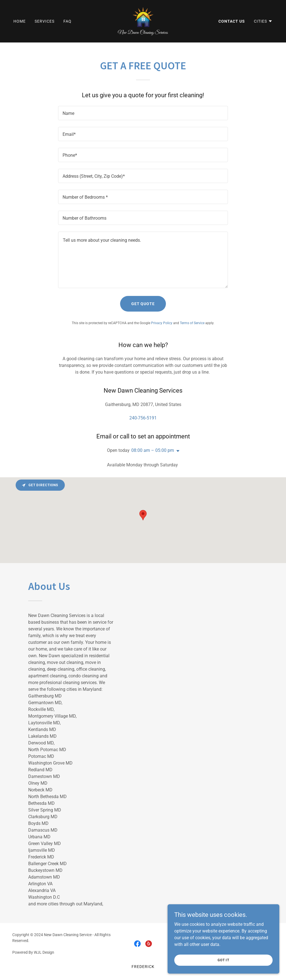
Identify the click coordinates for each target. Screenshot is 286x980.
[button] (263, 21)
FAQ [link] (67, 21)
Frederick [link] (143, 967)
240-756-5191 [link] (143, 418)
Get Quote (143, 304)
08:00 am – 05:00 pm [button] (153, 450)
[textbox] (143, 113)
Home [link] (20, 21)
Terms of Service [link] (192, 323)
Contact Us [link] (232, 21)
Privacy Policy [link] (162, 323)
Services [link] (45, 21)
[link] (143, 21)
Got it (223, 960)
